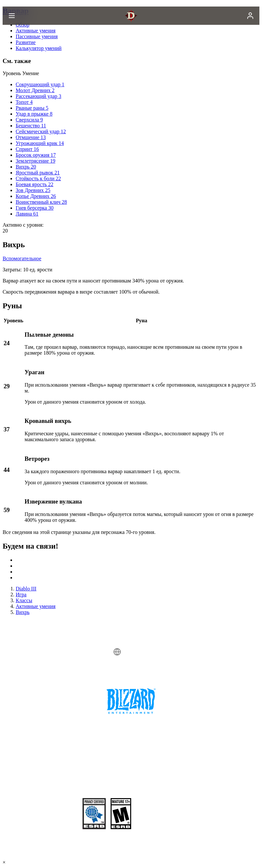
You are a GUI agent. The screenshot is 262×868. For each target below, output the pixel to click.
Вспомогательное (22, 258)
